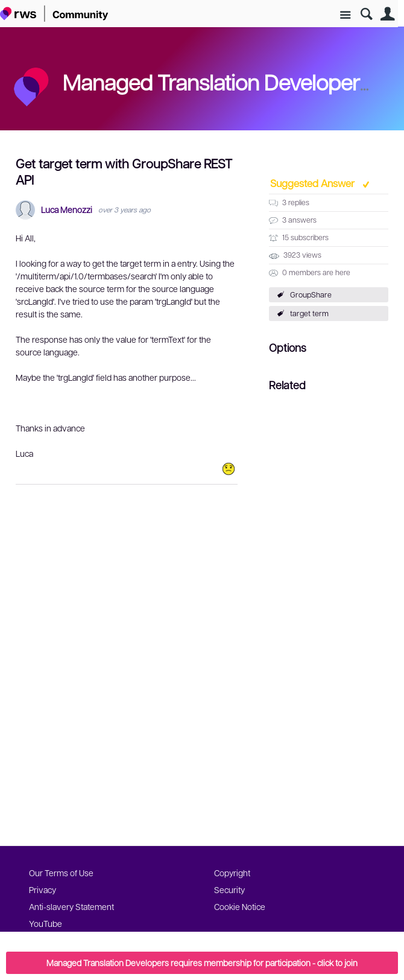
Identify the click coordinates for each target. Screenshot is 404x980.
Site (345, 15)
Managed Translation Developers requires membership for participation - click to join (202, 962)
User (387, 14)
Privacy (43, 889)
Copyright (232, 873)
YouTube (46, 923)
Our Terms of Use (61, 873)
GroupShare (311, 294)
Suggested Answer (314, 183)
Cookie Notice (240, 906)
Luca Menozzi (67, 210)
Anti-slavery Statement (71, 906)
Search (366, 14)
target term (309, 313)
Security (229, 889)
